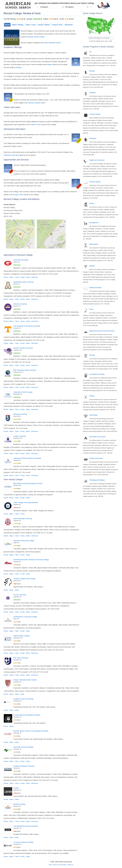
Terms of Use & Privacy (60, 865)
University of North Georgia (23, 392)
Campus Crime (57, 25)
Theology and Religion (97, 480)
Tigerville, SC (17, 521)
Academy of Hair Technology (23, 699)
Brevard (31, 37)
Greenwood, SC (18, 438)
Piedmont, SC (17, 790)
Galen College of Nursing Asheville (26, 502)
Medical (92, 266)
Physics (92, 396)
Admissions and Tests (11, 155)
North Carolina (39, 37)
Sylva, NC (16, 619)
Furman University (20, 595)
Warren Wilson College (21, 636)
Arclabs (16, 788)
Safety (28, 277)
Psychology (93, 415)
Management (94, 222)
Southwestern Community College (25, 617)
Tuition (17, 277)
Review (7, 25)
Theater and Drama (96, 458)
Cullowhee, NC (18, 350)
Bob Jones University (21, 658)
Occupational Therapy (97, 374)
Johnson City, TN (18, 372)
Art (90, 52)
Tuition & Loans (36, 124)
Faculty (22, 277)
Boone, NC (17, 284)
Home (50, 865)
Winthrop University (20, 414)
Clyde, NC (16, 543)
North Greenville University (23, 519)
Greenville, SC (17, 597)
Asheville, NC (17, 460)
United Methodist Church (52, 43)
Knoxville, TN (17, 328)
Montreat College (19, 804)
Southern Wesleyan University (24, 766)
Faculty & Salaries (34, 103)
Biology (92, 71)
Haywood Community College (24, 541)
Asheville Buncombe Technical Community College (31, 560)
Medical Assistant (95, 287)
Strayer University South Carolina (25, 680)
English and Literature (97, 160)
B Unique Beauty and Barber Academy (27, 715)
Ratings (19, 67)
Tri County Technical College (23, 842)
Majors (50, 64)
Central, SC (17, 768)
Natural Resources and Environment (102, 331)
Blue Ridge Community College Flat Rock (28, 483)
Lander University (20, 436)
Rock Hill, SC (17, 416)
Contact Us (70, 865)
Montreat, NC (17, 806)
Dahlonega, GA (18, 394)
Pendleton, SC (17, 844)
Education (93, 138)
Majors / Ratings (18, 25)
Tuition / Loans (31, 25)
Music (91, 309)
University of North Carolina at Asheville (27, 458)
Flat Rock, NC (17, 486)
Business (92, 93)
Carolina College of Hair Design (24, 579)
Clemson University (20, 304)
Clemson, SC (17, 306)
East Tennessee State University (25, 370)
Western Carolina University (23, 348)
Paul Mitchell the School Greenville (26, 826)
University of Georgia (21, 260)
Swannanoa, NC (18, 638)
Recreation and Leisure (97, 437)
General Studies (95, 182)
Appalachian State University (23, 282)
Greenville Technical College (23, 747)
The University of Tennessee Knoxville (27, 326)
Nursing (92, 355)
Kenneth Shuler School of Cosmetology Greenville (31, 731)
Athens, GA (17, 262)
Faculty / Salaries (44, 25)
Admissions (68, 25)
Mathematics (94, 244)
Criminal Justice (95, 114)
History (92, 203)
